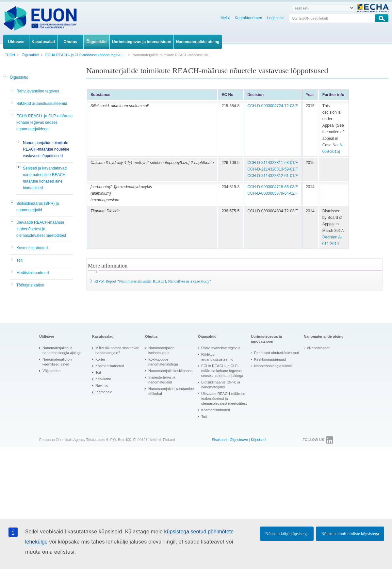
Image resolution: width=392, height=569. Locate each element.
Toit (19, 260)
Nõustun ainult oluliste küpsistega (350, 534)
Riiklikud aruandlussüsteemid (42, 104)
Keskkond (103, 379)
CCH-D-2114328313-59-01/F (273, 169)
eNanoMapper (318, 348)
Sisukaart (219, 440)
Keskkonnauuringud (270, 359)
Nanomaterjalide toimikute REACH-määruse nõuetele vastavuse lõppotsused (46, 149)
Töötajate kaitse (30, 285)
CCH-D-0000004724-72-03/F (273, 106)
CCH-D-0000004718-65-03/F (273, 187)
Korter (100, 359)
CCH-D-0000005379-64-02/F (273, 193)
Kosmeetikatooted (32, 248)
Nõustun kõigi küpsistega (287, 534)
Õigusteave (239, 440)
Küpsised (258, 440)
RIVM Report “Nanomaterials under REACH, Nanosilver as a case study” (153, 281)
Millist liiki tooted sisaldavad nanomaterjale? (117, 350)
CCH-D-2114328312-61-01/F (273, 176)
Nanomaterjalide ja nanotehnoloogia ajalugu (62, 350)
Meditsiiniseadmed (33, 273)
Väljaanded (51, 371)
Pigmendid (104, 392)
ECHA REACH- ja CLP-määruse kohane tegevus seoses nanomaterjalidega (44, 122)
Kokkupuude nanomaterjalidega (163, 362)
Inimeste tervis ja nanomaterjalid (162, 380)
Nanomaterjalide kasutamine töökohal (171, 391)
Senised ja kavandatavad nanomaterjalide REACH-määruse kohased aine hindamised (45, 178)
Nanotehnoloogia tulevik (273, 366)
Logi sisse (276, 18)
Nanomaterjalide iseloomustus (161, 350)
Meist (225, 18)
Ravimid (102, 385)
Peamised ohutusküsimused (277, 353)
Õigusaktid (19, 77)
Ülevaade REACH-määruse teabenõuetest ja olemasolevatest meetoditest (41, 229)
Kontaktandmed (249, 18)
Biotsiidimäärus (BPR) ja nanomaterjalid (38, 207)
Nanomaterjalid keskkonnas (170, 371)
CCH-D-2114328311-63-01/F (273, 163)
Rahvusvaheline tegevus (38, 91)
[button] (6, 77)
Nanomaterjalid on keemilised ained (57, 362)
